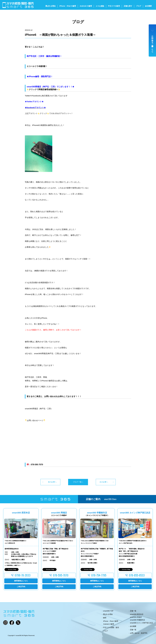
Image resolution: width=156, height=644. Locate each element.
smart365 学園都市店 (138, 620)
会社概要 (148, 6)
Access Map (12, 569)
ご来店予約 (21, 587)
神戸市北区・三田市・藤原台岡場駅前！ (44, 56)
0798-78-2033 (23, 575)
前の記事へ (52, 482)
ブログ (139, 6)
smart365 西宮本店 (137, 614)
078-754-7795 (99, 575)
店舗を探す (128, 6)
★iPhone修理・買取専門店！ (40, 77)
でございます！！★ (65, 87)
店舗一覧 (133, 611)
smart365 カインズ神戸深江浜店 (141, 623)
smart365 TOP (108, 611)
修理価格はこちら (21, 581)
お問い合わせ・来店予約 (139, 633)
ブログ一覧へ (78, 482)
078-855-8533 (137, 575)
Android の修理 (86, 6)
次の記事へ (104, 482)
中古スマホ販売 (114, 6)
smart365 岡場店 (136, 617)
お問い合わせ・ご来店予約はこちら (152, 43)
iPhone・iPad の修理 (68, 6)
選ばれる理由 (50, 6)
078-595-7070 (61, 575)
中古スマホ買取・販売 (111, 627)
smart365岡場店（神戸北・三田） (42, 87)
